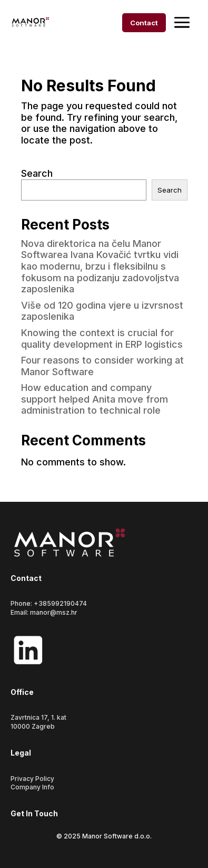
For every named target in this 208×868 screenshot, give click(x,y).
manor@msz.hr (54, 612)
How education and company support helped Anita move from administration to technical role (95, 399)
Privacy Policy (32, 779)
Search (37, 173)
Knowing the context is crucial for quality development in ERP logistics (102, 338)
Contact (144, 23)
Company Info (32, 787)
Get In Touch (34, 813)
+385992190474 (60, 603)
